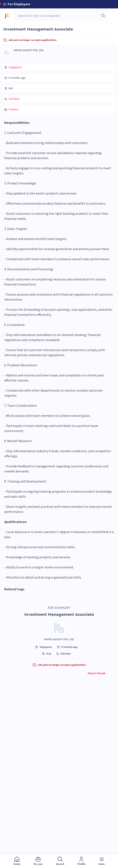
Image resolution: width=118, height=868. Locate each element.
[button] (59, 4)
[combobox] (59, 16)
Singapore (15, 67)
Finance (14, 109)
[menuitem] (17, 861)
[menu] (59, 861)
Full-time (14, 99)
